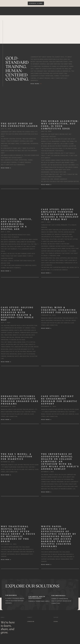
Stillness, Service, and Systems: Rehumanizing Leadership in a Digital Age (17, 224)
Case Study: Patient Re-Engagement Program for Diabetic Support (59, 400)
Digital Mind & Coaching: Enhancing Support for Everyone (59, 310)
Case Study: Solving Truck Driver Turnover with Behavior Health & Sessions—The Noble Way (17, 314)
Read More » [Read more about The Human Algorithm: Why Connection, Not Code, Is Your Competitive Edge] (46, 185)
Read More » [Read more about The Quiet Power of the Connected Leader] (6, 168)
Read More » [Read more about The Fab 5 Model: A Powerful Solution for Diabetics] (6, 475)
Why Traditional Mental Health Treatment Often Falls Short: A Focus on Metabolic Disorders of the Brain (18, 534)
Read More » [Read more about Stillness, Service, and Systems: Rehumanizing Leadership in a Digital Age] (6, 271)
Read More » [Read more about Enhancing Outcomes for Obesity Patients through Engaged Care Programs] (6, 420)
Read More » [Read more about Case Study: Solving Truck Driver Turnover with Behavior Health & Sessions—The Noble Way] (6, 362)
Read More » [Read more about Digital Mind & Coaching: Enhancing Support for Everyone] (46, 328)
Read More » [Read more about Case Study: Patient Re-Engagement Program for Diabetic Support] (46, 420)
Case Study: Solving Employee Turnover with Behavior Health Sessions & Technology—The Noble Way (60, 214)
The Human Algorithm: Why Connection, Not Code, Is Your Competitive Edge (60, 125)
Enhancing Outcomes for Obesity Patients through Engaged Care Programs (20, 400)
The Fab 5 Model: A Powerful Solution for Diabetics (17, 457)
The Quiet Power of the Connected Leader (19, 125)
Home (59, 11)
